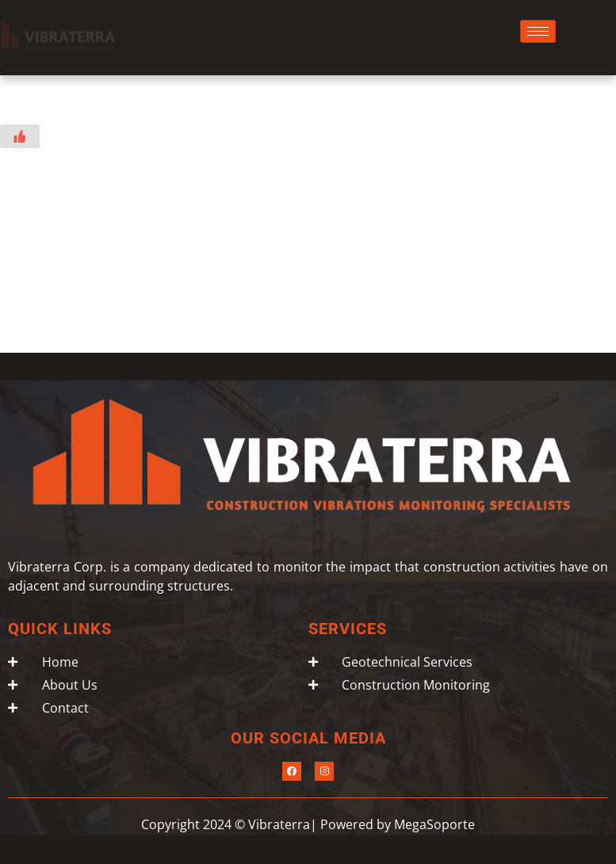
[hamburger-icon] (538, 31)
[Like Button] (20, 136)
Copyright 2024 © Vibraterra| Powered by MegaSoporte (308, 824)
